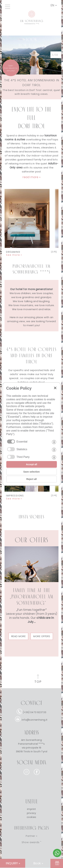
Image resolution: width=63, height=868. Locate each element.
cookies (32, 817)
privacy (32, 813)
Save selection (32, 472)
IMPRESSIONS (15, 497)
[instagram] (26, 778)
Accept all (31, 464)
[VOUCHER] (57, 863)
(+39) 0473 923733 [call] (35, 712)
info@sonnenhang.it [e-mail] (35, 720)
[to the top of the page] (38, 679)
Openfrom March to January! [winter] (11, 68)
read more (18, 636)
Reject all (32, 479)
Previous (10, 215)
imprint (32, 809)
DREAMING (14, 253)
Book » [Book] (38, 863)
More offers (42, 636)
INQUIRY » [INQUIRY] (13, 863)
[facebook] (37, 778)
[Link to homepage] (32, 29)
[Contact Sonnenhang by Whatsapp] (57, 856)
